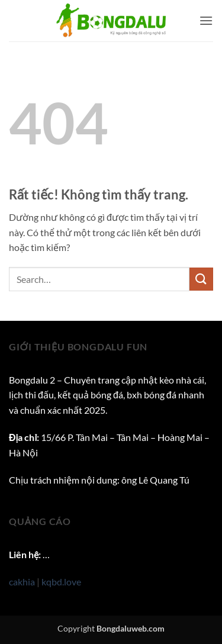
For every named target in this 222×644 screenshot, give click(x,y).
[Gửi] (201, 279)
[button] (206, 20)
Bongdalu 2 (32, 380)
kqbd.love (61, 582)
